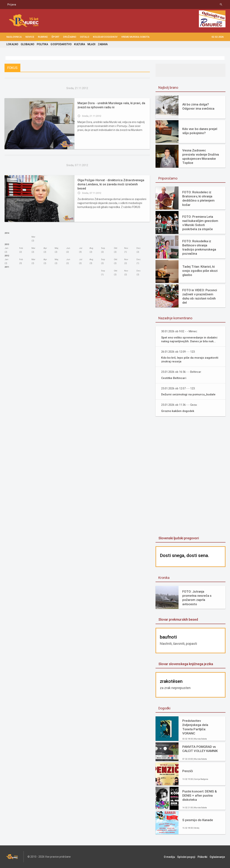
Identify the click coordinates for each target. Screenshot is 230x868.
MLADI (91, 44)
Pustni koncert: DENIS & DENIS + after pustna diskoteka (199, 795)
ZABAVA (102, 44)
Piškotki (204, 857)
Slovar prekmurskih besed (178, 619)
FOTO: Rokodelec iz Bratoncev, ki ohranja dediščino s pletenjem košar (198, 198)
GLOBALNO (27, 44)
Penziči (188, 771)
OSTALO (85, 37)
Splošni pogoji (188, 857)
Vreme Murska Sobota (135, 37)
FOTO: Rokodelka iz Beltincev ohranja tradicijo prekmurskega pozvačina (199, 247)
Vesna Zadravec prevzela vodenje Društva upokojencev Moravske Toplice (201, 157)
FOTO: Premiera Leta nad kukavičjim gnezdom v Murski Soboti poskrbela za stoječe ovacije (201, 223)
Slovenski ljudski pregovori (179, 538)
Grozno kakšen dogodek (178, 411)
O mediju (171, 857)
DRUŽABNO (70, 37)
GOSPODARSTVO (61, 44)
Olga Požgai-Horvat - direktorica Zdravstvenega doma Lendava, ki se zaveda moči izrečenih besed (112, 182)
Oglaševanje (218, 857)
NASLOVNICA (14, 37)
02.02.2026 (218, 37)
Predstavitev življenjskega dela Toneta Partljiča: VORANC (195, 727)
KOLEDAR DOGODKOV (105, 37)
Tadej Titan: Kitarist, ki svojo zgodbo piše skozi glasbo (200, 271)
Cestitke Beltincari (174, 378)
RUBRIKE (43, 37)
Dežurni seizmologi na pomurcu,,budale (189, 394)
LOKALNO (12, 44)
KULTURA (79, 44)
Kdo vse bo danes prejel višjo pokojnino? (200, 131)
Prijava (12, 5)
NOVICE (30, 37)
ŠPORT (55, 37)
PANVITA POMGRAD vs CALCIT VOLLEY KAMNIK (200, 749)
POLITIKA (42, 44)
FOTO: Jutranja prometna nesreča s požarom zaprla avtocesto (201, 597)
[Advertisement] (190, 477)
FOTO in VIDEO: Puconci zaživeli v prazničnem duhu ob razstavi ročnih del (200, 296)
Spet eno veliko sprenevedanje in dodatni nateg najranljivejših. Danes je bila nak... (189, 339)
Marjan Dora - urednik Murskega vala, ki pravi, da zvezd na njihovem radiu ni (111, 105)
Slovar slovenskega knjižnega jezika (186, 664)
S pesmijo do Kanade (198, 820)
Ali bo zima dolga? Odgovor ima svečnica (198, 106)
